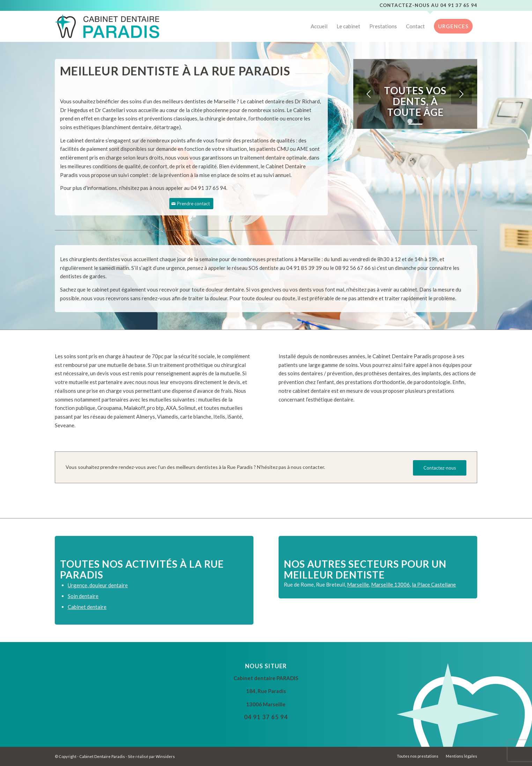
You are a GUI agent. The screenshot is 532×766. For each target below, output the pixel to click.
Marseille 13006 (390, 584)
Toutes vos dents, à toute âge (415, 101)
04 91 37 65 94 (459, 5)
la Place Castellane (434, 584)
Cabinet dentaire (87, 607)
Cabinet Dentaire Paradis (102, 756)
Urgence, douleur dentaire (98, 585)
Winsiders (165, 756)
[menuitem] (319, 26)
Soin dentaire (83, 596)
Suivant (461, 94)
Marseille (358, 584)
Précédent (369, 94)
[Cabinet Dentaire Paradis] (107, 26)
